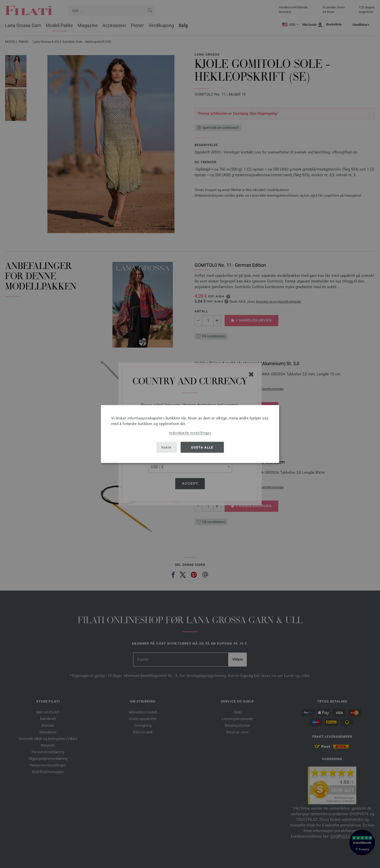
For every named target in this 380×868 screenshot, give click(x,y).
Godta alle (202, 447)
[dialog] (190, 434)
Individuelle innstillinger (190, 433)
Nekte (166, 447)
